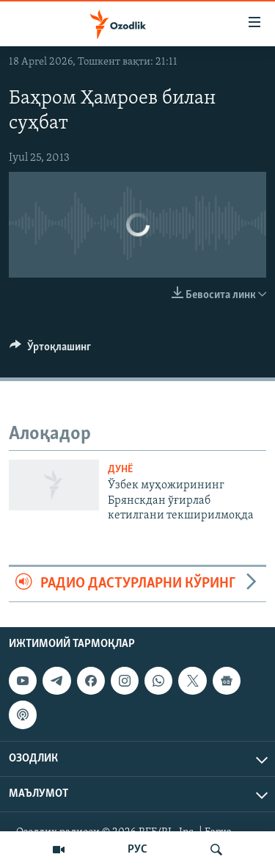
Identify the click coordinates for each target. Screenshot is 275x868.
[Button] (50, 350)
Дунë (120, 470)
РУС (137, 850)
